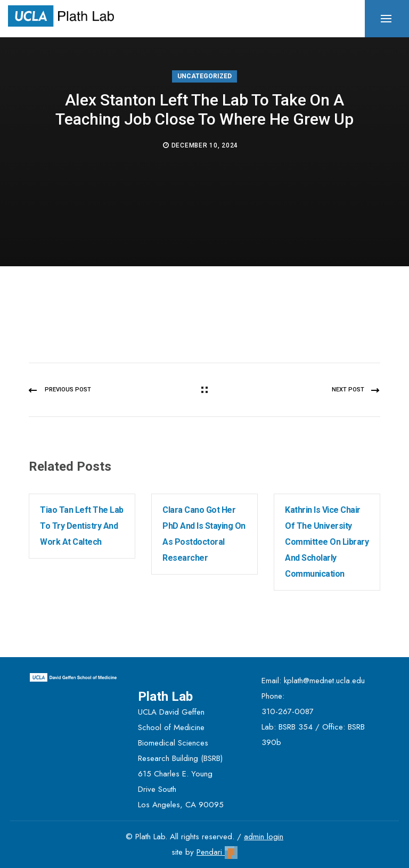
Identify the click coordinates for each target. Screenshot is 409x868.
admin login (264, 837)
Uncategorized (204, 76)
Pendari (217, 852)
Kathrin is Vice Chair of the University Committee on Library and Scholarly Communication (327, 542)
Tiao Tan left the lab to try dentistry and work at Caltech (82, 526)
